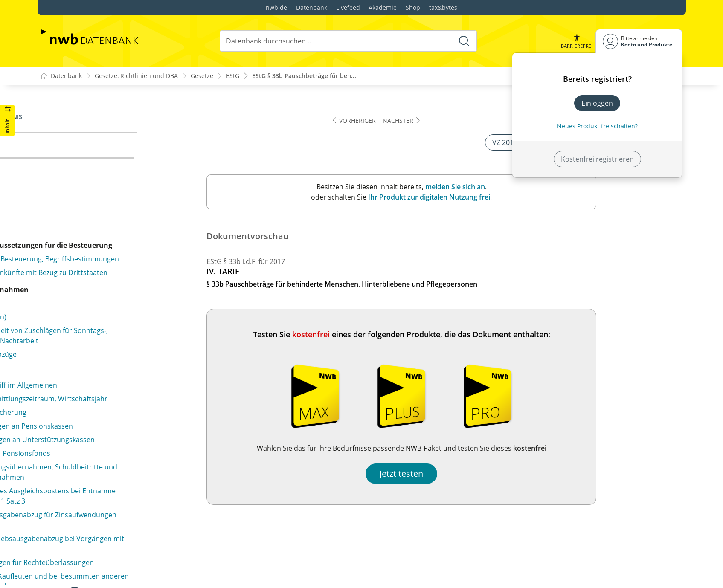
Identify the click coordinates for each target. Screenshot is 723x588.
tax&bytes (443, 7)
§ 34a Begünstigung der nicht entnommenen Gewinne (119, 192)
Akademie (383, 7)
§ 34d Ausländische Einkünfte (102, 290)
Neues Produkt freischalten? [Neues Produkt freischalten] (597, 126)
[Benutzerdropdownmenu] (639, 41)
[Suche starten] (464, 41)
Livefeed (348, 7)
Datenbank (312, 7)
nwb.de (276, 7)
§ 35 (61, 495)
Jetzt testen (488, 474)
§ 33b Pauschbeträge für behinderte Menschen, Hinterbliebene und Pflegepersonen (124, 154)
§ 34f (62, 403)
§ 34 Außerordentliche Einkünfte (99, 173)
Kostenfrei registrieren (597, 159)
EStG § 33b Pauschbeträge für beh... (304, 76)
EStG (233, 76)
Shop (413, 7)
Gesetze (202, 76)
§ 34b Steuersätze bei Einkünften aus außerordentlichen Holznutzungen (106, 216)
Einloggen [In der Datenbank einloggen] (597, 103)
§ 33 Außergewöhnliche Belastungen (106, 112)
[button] (576, 41)
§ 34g (63, 454)
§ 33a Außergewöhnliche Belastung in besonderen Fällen (128, 130)
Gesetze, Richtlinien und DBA (136, 76)
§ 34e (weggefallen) (85, 331)
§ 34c (63, 277)
